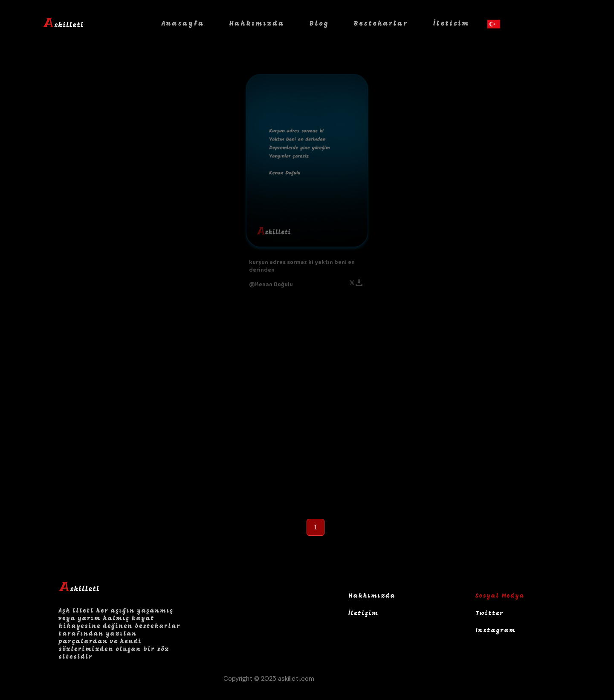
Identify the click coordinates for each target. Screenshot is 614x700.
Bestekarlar (381, 24)
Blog (319, 24)
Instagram (495, 631)
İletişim (363, 614)
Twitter (489, 614)
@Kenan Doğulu (271, 284)
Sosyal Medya (500, 596)
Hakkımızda (257, 24)
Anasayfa (183, 24)
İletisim (451, 24)
